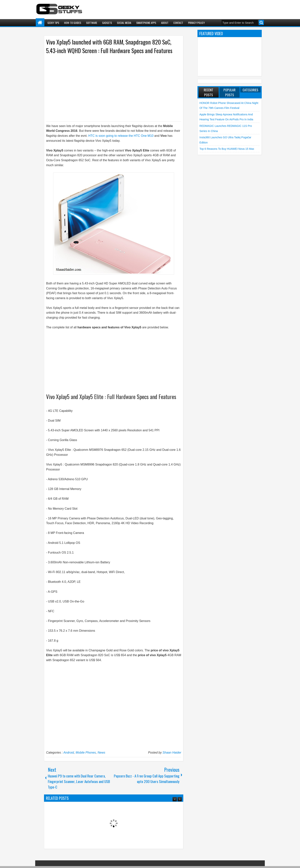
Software (92, 23)
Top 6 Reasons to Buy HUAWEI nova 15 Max (227, 149)
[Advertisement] (110, 87)
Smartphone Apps (146, 23)
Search (261, 22)
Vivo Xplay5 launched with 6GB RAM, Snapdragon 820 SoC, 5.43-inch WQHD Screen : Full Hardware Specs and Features (109, 46)
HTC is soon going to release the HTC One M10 (120, 136)
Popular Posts (229, 92)
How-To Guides (73, 23)
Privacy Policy (196, 23)
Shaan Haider (172, 753)
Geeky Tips (53, 23)
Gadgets (107, 23)
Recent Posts (209, 92)
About (165, 23)
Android (69, 753)
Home (40, 23)
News (101, 753)
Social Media (124, 23)
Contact (178, 23)
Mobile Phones (86, 753)
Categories (250, 90)
